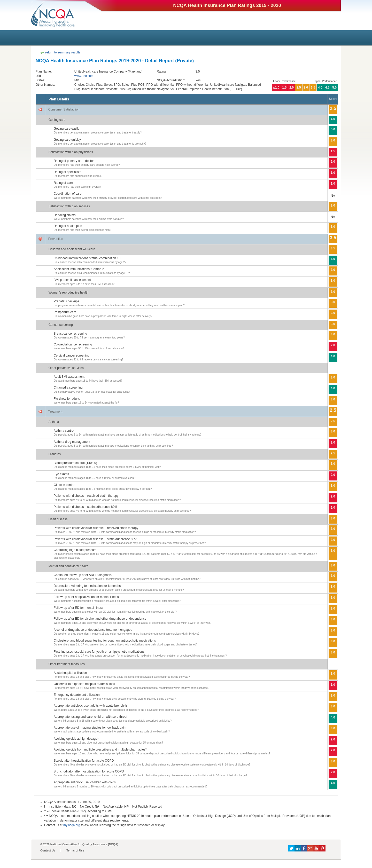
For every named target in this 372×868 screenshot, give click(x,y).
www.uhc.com (84, 76)
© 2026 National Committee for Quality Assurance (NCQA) (79, 844)
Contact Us (48, 850)
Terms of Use (75, 850)
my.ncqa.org (72, 825)
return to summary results (60, 52)
